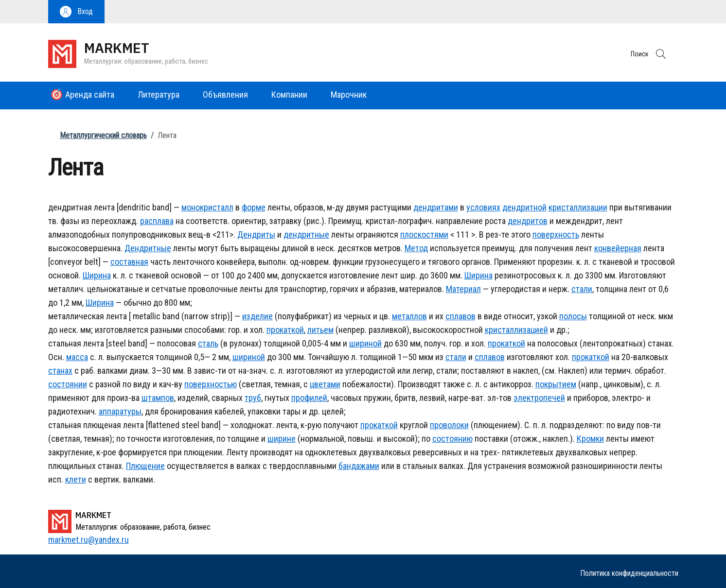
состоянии (68, 384)
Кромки (590, 439)
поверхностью (211, 384)
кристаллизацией (516, 330)
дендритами (436, 207)
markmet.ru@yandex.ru (89, 540)
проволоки (449, 425)
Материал (463, 289)
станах (60, 371)
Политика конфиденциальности (629, 573)
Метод (416, 248)
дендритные (306, 234)
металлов (409, 316)
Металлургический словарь (103, 135)
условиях (483, 207)
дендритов (528, 221)
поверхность (556, 234)
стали (582, 289)
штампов (158, 398)
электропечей (539, 398)
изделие (257, 316)
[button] (76, 12)
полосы (573, 316)
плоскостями (424, 234)
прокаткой (285, 330)
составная (129, 262)
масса (77, 357)
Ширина (97, 275)
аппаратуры (120, 411)
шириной (365, 343)
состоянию (452, 439)
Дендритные (148, 248)
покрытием (556, 384)
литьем (320, 330)
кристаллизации (578, 207)
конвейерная (618, 248)
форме (254, 207)
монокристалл (207, 207)
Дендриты (256, 234)
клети (76, 479)
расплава (157, 221)
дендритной (524, 207)
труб (253, 398)
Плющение (145, 466)
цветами (325, 384)
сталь (208, 343)
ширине (282, 439)
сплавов (460, 316)
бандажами (359, 466)
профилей (309, 398)
